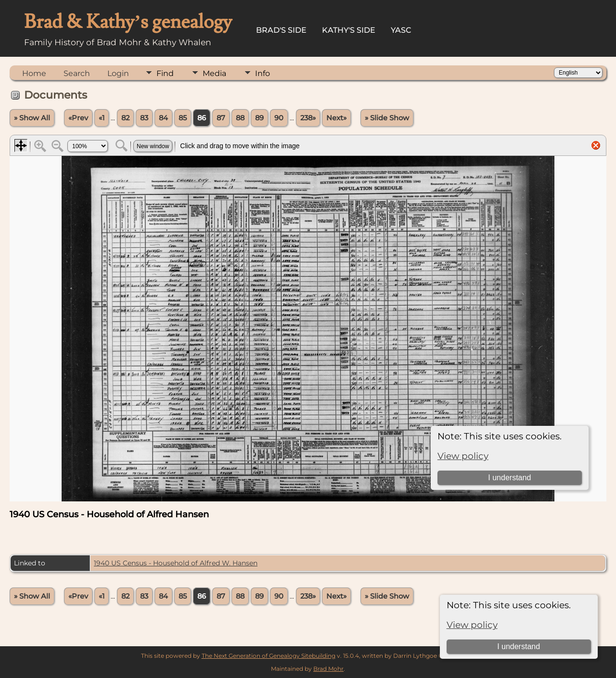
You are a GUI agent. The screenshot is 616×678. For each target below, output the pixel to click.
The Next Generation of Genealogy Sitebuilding (269, 656)
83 (144, 118)
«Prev (78, 118)
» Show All (32, 118)
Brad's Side (281, 30)
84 (163, 118)
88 (240, 118)
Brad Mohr (328, 669)
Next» (336, 118)
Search (77, 73)
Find (165, 73)
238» (308, 118)
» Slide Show (387, 118)
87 (221, 118)
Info (263, 73)
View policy (472, 625)
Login (118, 73)
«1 (102, 118)
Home (34, 73)
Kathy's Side (349, 30)
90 (279, 118)
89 (259, 118)
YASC (401, 30)
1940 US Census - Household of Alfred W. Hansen (176, 563)
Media (214, 73)
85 (183, 118)
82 (125, 118)
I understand (519, 646)
